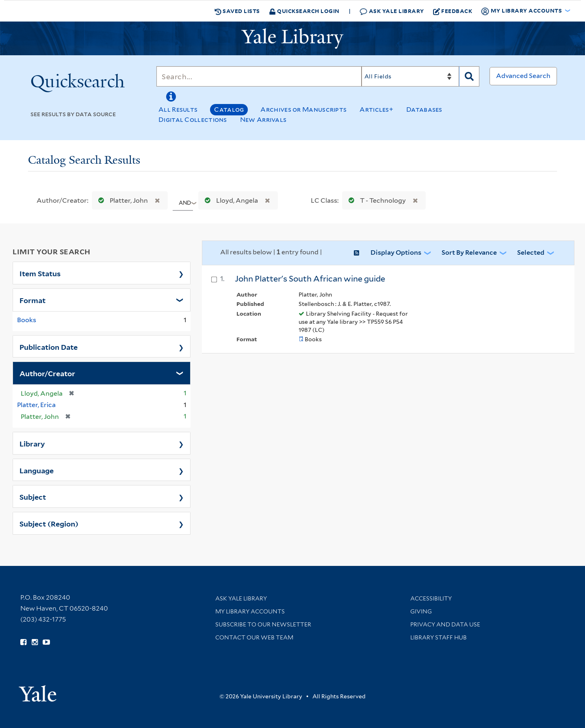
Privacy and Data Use (445, 624)
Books (27, 320)
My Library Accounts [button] (522, 11)
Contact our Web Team (254, 637)
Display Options (396, 252)
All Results (178, 109)
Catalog (229, 109)
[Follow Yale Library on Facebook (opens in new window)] (23, 642)
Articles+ (376, 109)
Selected (531, 252)
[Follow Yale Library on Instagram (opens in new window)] (35, 642)
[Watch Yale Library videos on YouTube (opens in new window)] (46, 642)
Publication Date (49, 347)
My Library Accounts (250, 611)
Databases (424, 109)
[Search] (259, 76)
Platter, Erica (36, 405)
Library (32, 443)
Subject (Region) (49, 523)
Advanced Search (523, 76)
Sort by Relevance (469, 252)
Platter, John (121, 200)
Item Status (40, 273)
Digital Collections (193, 120)
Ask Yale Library (392, 11)
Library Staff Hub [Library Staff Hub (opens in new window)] (439, 637)
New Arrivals (263, 120)
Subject (33, 496)
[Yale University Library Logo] (292, 39)
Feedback (453, 11)
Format (32, 300)
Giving (421, 611)
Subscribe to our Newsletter (263, 624)
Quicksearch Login (304, 11)
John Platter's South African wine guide (310, 279)
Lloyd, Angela (230, 200)
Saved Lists (237, 11)
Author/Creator (47, 373)
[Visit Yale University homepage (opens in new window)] (38, 691)
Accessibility (431, 598)
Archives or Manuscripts (303, 109)
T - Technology (375, 200)
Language (37, 470)
